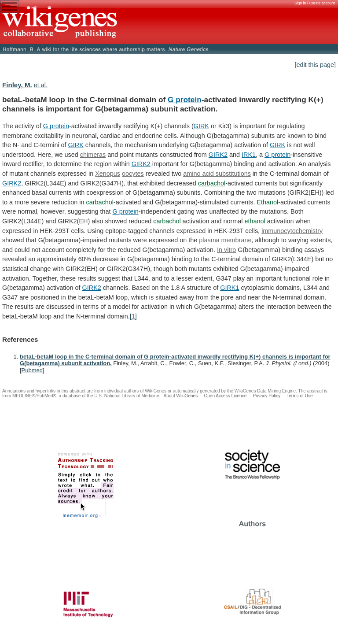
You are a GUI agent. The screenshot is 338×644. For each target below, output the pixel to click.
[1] (133, 316)
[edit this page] (315, 65)
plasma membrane (225, 240)
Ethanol (267, 202)
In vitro (226, 250)
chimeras (93, 155)
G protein (185, 100)
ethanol (255, 221)
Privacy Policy (266, 396)
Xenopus (108, 174)
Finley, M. (17, 85)
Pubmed (32, 370)
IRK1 (249, 155)
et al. (41, 85)
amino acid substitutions (217, 174)
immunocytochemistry (292, 231)
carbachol (212, 183)
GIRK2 (218, 155)
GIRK (201, 126)
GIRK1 (230, 288)
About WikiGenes (180, 396)
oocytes (133, 174)
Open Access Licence (225, 396)
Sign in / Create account (315, 3)
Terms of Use (299, 396)
